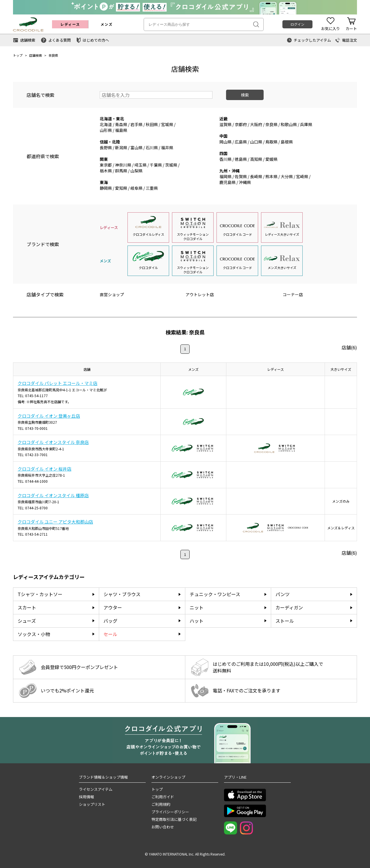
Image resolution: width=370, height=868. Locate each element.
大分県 (287, 176)
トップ (18, 55)
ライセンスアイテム (96, 789)
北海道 (106, 124)
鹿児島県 (227, 182)
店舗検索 (36, 55)
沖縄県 (245, 182)
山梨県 (136, 171)
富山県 (136, 148)
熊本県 (271, 176)
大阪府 (256, 124)
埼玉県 (140, 165)
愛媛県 (271, 159)
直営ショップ (112, 294)
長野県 (106, 148)
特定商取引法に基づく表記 (174, 819)
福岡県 (225, 176)
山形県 (106, 130)
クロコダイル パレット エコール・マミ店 (58, 383)
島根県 (287, 142)
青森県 (121, 124)
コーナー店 (293, 294)
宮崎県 (302, 176)
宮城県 (167, 124)
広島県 (241, 142)
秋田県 (152, 124)
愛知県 (121, 188)
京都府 (241, 124)
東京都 (106, 165)
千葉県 (156, 165)
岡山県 (225, 142)
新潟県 (121, 148)
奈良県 (271, 124)
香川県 (225, 159)
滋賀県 (225, 124)
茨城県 (171, 165)
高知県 (256, 159)
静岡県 (106, 188)
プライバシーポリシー (170, 812)
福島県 (121, 130)
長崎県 (256, 176)
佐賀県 (241, 176)
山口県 (256, 142)
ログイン (297, 24)
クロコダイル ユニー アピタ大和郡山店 (55, 522)
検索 (245, 95)
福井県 (167, 148)
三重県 (152, 188)
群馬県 (121, 171)
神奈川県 (123, 165)
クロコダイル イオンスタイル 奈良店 (53, 442)
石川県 (152, 148)
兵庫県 (306, 124)
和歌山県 (289, 124)
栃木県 (106, 171)
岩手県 (136, 124)
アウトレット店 (200, 294)
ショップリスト (92, 804)
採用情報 (86, 797)
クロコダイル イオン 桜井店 (45, 469)
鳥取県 (271, 142)
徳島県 (241, 159)
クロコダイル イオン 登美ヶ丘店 (49, 416)
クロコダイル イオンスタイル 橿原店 (53, 495)
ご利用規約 (161, 804)
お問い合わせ (163, 827)
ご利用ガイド (163, 797)
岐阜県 (136, 188)
